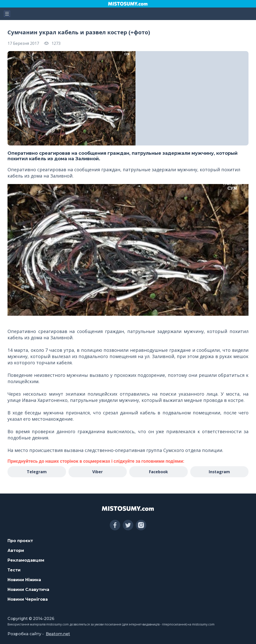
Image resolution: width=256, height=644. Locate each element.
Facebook (158, 472)
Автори (16, 550)
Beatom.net (58, 634)
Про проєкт (20, 541)
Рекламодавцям (26, 560)
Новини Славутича (28, 590)
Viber (97, 472)
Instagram (219, 472)
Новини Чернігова (28, 599)
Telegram (37, 472)
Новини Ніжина (24, 580)
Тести (14, 570)
